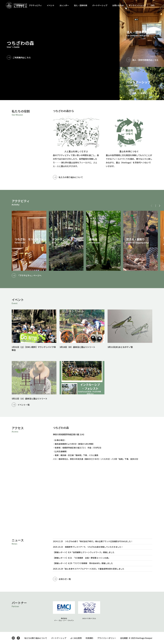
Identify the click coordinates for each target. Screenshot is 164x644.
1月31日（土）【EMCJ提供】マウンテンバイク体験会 (34, 348)
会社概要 (124, 638)
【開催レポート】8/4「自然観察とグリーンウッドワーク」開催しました (84, 552)
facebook (18, 638)
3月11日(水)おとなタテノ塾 (120, 347)
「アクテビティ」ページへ (29, 275)
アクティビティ (35, 5)
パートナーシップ (100, 5)
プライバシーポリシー (107, 638)
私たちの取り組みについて (71, 177)
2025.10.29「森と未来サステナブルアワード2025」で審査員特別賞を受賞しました (89, 569)
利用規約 (89, 638)
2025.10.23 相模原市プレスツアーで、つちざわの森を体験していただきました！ (88, 547)
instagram (13, 638)
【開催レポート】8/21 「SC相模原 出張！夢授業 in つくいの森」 (81, 558)
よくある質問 (76, 638)
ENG (153, 5)
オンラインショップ (137, 5)
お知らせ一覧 (65, 579)
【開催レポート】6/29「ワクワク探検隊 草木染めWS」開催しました (83, 563)
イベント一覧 (24, 405)
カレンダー (64, 5)
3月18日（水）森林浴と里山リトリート (77, 347)
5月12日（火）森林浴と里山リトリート (30, 399)
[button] (160, 206)
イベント (51, 5)
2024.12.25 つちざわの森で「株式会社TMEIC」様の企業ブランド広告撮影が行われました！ (93, 541)
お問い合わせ (118, 5)
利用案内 (20, 5)
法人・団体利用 (81, 5)
